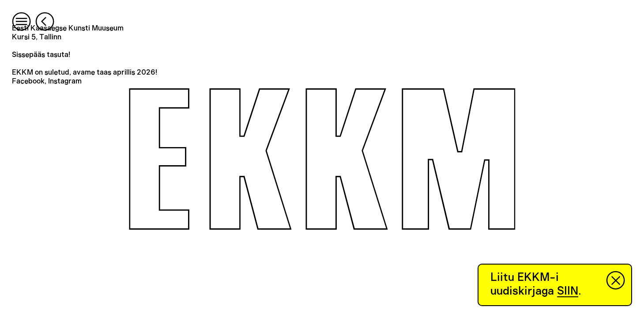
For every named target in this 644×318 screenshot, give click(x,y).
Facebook (28, 81)
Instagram (65, 81)
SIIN (568, 291)
